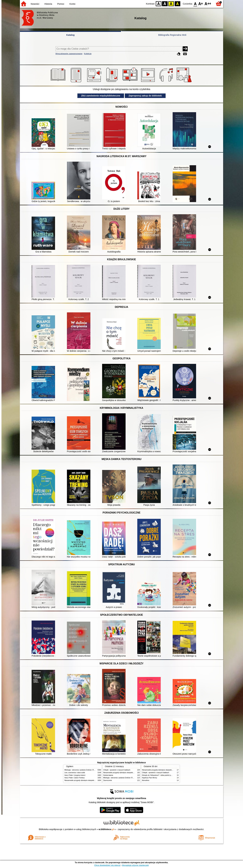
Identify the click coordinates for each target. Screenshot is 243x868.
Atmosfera (146, 780)
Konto (72, 4)
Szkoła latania (108, 775)
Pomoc (61, 4)
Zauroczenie (108, 780)
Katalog (70, 35)
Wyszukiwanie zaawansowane (69, 54)
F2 (208, 4)
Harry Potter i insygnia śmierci (75, 775)
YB (171, 4)
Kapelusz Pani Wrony (149, 778)
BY (177, 4)
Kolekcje (88, 54)
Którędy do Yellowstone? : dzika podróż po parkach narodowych (164, 775)
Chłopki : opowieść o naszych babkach (117, 770)
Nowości (35, 4)
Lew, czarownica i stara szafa (75, 773)
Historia (48, 4)
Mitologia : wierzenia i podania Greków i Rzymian (82, 770)
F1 (201, 4)
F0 (195, 4)
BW (165, 4)
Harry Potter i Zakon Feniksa (74, 778)
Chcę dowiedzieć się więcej (107, 865)
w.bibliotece (106, 829)
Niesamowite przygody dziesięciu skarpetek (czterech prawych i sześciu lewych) (92, 780)
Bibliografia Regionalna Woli (172, 35)
